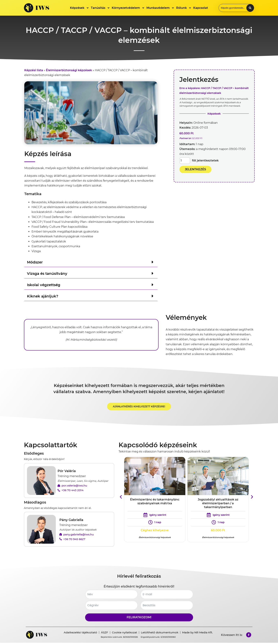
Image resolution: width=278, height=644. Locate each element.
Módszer (35, 262)
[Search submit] (250, 8)
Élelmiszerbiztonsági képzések (69, 70)
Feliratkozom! (139, 619)
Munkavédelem (160, 8)
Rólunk (184, 8)
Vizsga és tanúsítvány (47, 274)
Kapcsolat (201, 8)
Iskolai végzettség (44, 285)
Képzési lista (34, 70)
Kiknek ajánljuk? (43, 296)
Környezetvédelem (128, 8)
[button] (91, 262)
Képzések (80, 8)
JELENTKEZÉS (195, 169)
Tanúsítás (100, 8)
